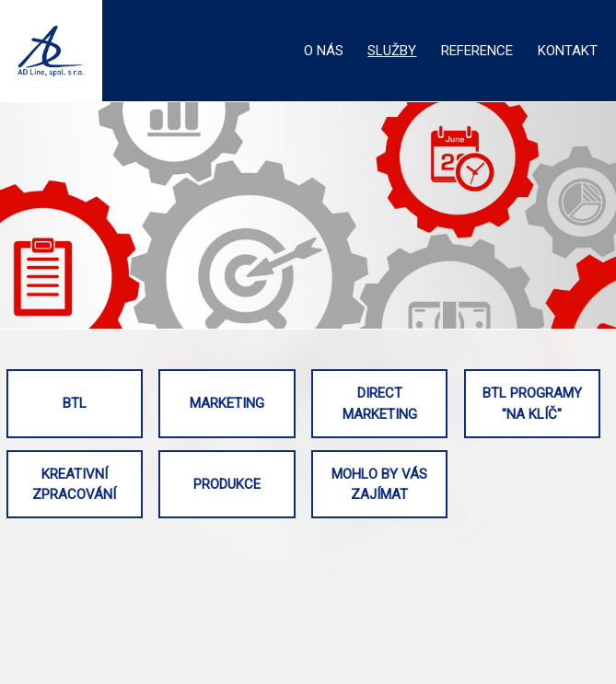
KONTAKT (568, 51)
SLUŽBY (392, 51)
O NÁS (324, 51)
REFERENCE (477, 51)
